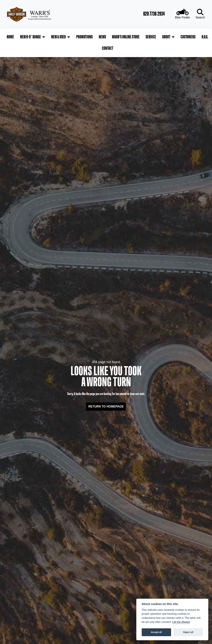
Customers (175, 36)
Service (141, 36)
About (154, 36)
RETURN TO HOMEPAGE (106, 393)
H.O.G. (190, 36)
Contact (203, 36)
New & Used (55, 36)
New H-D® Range (28, 36)
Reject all (188, 632)
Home (10, 36)
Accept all (156, 632)
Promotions (79, 36)
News (95, 36)
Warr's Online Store (117, 36)
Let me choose (181, 622)
